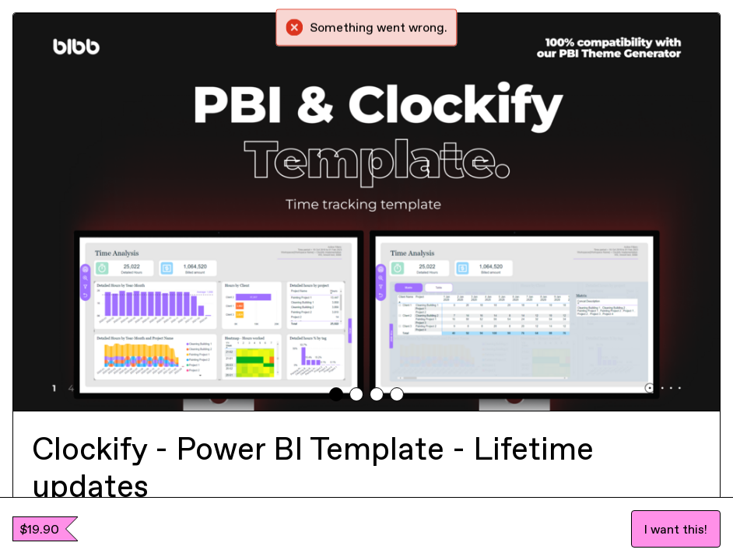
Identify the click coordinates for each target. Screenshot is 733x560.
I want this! (676, 529)
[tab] (336, 394)
